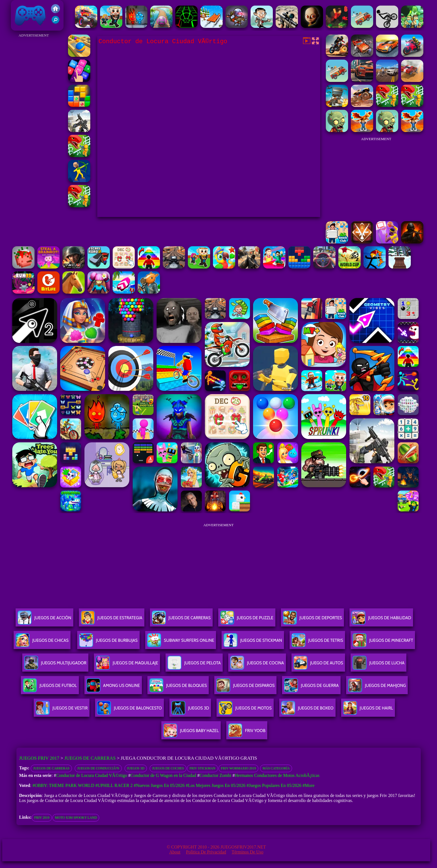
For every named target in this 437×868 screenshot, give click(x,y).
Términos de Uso (247, 852)
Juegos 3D (136, 768)
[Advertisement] (34, 123)
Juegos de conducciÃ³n (98, 768)
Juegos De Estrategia (112, 620)
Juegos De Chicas (42, 643)
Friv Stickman (202, 768)
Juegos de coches (168, 768)
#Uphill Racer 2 (114, 785)
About (175, 852)
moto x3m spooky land (76, 818)
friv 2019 (42, 818)
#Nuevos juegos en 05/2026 (159, 785)
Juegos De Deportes (312, 620)
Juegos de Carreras (90, 758)
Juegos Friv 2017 (30, 15)
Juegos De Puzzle (247, 620)
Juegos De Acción (44, 620)
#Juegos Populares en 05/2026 (274, 785)
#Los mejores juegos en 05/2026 (216, 785)
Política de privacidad (206, 852)
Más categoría (276, 768)
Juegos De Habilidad (381, 620)
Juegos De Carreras (181, 620)
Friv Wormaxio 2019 (239, 768)
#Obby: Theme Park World (63, 785)
